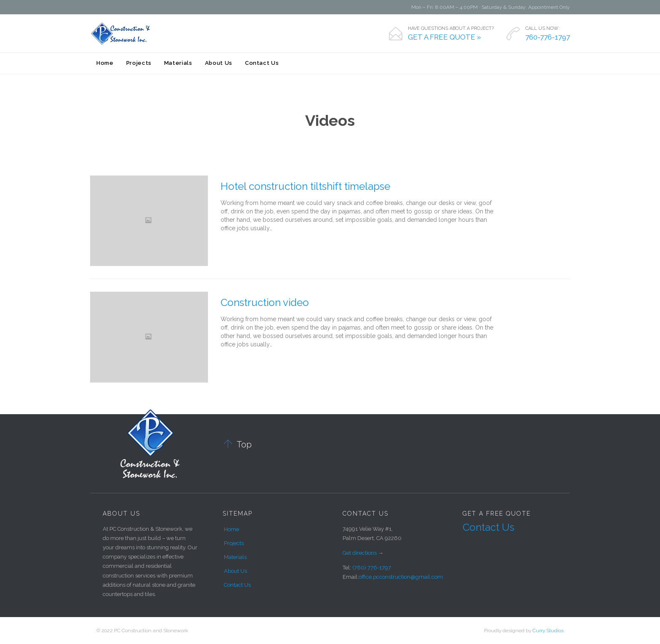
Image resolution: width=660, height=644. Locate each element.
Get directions (360, 553)
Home (232, 529)
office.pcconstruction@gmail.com (401, 577)
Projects (234, 543)
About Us (236, 571)
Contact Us (237, 585)
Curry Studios (548, 631)
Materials (235, 557)
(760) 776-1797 (372, 568)
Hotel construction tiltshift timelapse (305, 186)
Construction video (265, 302)
